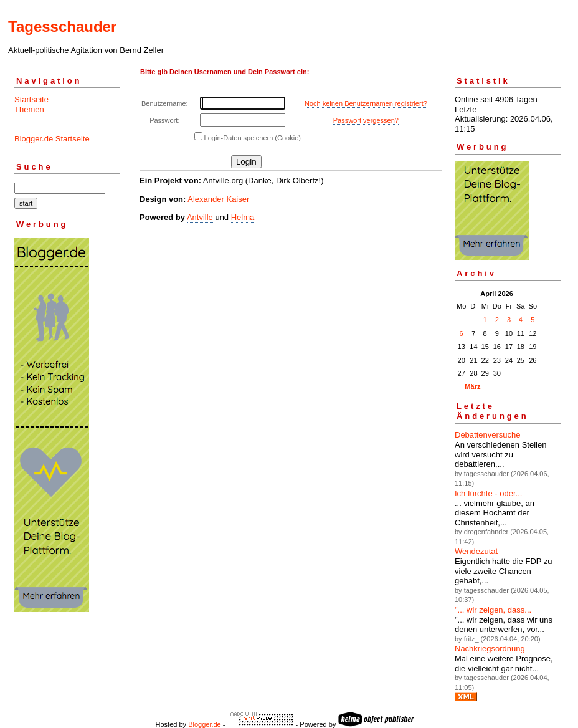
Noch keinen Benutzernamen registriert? (366, 103)
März (472, 386)
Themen (29, 109)
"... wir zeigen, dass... (493, 610)
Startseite (31, 99)
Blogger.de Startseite (52, 139)
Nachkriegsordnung (490, 649)
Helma (243, 217)
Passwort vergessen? (366, 120)
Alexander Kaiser (218, 199)
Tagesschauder (62, 26)
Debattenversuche (488, 435)
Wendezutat (476, 551)
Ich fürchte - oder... (488, 493)
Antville (200, 217)
